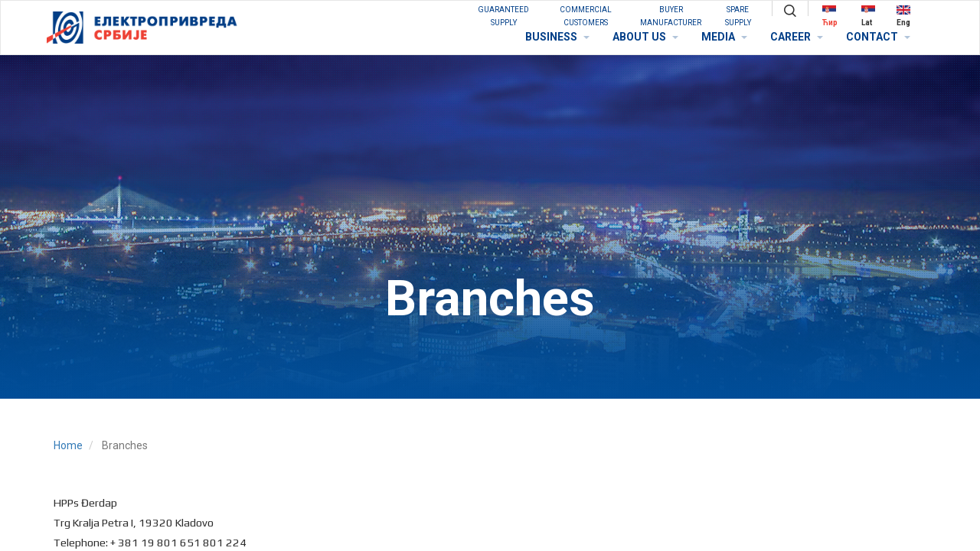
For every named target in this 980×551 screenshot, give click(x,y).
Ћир (830, 16)
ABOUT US (645, 37)
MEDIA (724, 37)
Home (68, 445)
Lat (868, 16)
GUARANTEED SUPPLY (503, 16)
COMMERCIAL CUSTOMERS (586, 16)
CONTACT (878, 37)
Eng (903, 16)
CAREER (797, 37)
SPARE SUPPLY (738, 16)
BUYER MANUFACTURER (671, 16)
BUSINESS (557, 37)
